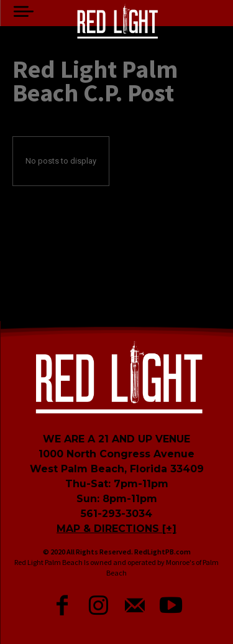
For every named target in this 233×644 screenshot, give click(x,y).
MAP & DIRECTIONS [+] (116, 529)
